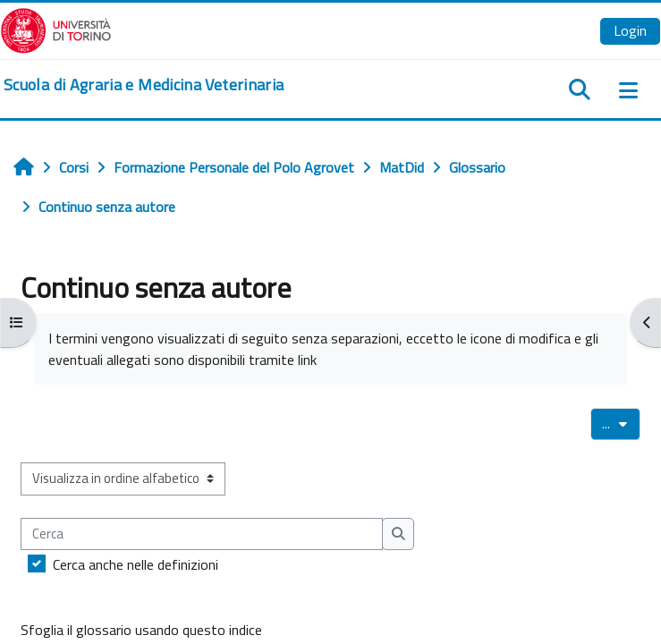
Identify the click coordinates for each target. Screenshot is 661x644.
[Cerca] (202, 534)
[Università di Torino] (56, 29)
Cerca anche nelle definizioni (136, 564)
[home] (144, 85)
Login (630, 30)
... (621, 423)
